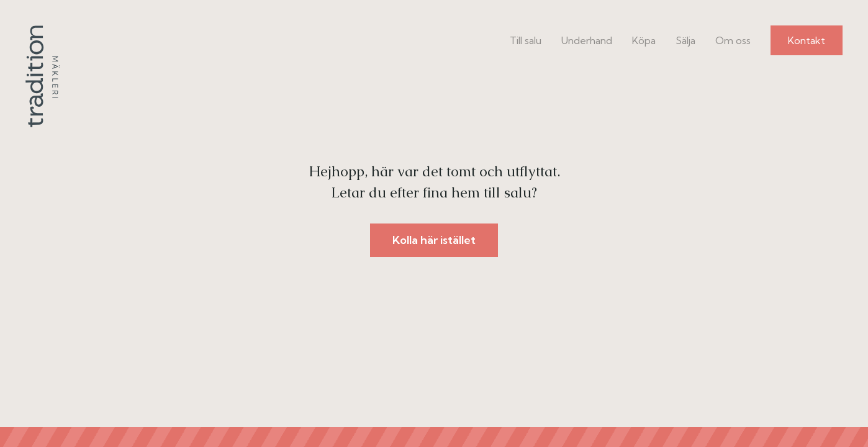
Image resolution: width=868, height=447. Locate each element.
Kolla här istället (434, 240)
